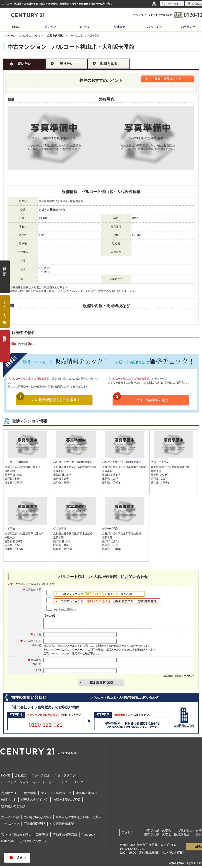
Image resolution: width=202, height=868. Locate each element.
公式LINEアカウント (33, 843)
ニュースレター (76, 784)
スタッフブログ (65, 777)
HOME (16, 27)
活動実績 (42, 837)
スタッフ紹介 (154, 27)
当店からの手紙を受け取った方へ (79, 819)
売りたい (85, 27)
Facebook (88, 837)
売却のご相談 (10, 819)
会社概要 (119, 27)
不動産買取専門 (35, 826)
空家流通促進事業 (62, 826)
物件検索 (30, 795)
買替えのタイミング (35, 801)
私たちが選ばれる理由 (16, 837)
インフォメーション (15, 784)
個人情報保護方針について (179, 678)
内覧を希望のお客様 (66, 801)
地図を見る (109, 64)
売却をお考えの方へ (38, 819)
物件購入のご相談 (13, 808)
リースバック (10, 826)
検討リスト (9, 801)
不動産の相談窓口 (65, 837)
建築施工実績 (85, 795)
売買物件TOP (10, 795)
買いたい (51, 27)
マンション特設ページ (56, 795)
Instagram (8, 843)
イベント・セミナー (47, 784)
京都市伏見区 (55, 36)
